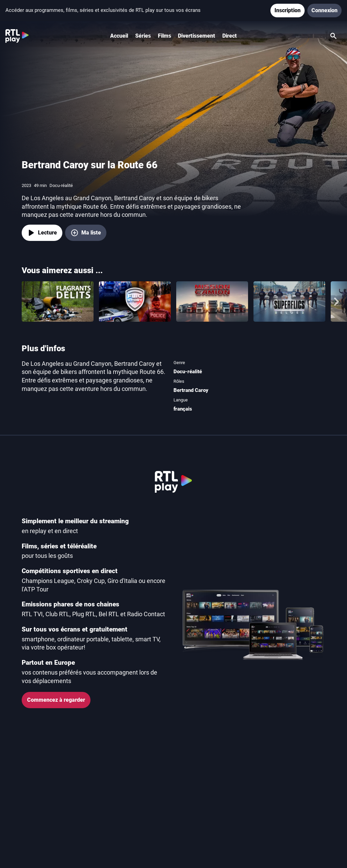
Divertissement (197, 36)
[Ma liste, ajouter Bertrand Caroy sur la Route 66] (86, 233)
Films (165, 36)
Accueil (119, 36)
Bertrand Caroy (191, 390)
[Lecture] (42, 233)
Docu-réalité (188, 372)
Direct (230, 36)
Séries (143, 36)
